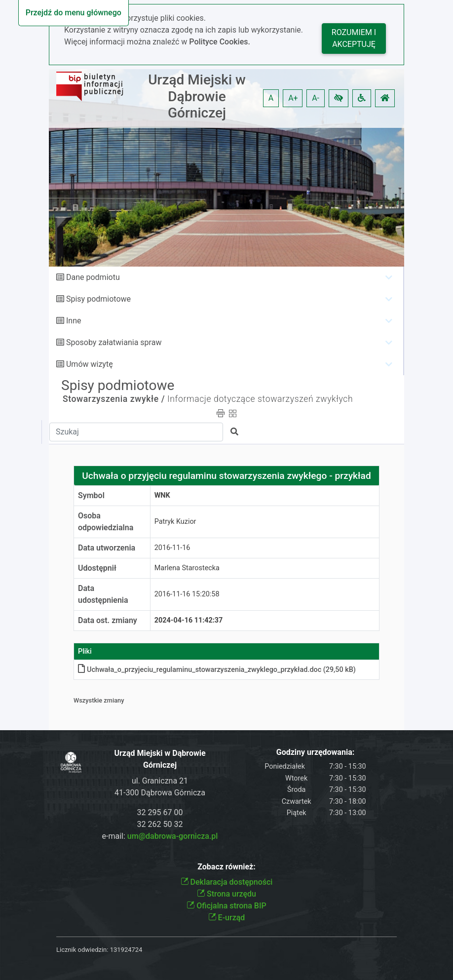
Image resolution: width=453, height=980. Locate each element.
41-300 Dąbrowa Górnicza (160, 793)
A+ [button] (293, 98)
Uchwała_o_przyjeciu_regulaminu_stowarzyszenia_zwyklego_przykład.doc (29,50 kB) (217, 670)
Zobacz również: (226, 867)
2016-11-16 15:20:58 (187, 594)
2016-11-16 (172, 548)
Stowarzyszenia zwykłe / (114, 399)
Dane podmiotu (93, 277)
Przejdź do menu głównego (74, 13)
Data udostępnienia (103, 594)
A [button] (271, 98)
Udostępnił (97, 568)
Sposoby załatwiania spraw (114, 342)
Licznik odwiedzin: (82, 950)
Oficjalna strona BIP (226, 906)
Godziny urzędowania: (315, 752)
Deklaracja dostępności (227, 882)
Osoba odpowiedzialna (106, 522)
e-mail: (160, 836)
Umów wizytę (90, 364)
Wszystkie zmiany (99, 700)
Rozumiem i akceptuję (354, 38)
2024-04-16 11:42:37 (189, 620)
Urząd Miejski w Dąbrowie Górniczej (197, 96)
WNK (162, 495)
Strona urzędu (226, 894)
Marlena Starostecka (187, 568)
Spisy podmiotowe (98, 299)
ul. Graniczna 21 (160, 781)
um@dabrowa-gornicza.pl (173, 836)
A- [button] (316, 98)
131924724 (126, 950)
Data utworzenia (107, 548)
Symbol (91, 495)
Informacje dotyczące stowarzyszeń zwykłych (260, 399)
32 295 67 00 (160, 812)
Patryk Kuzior (175, 522)
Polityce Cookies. (220, 42)
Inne (74, 321)
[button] (339, 98)
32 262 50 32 (160, 824)
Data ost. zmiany (108, 620)
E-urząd (227, 918)
